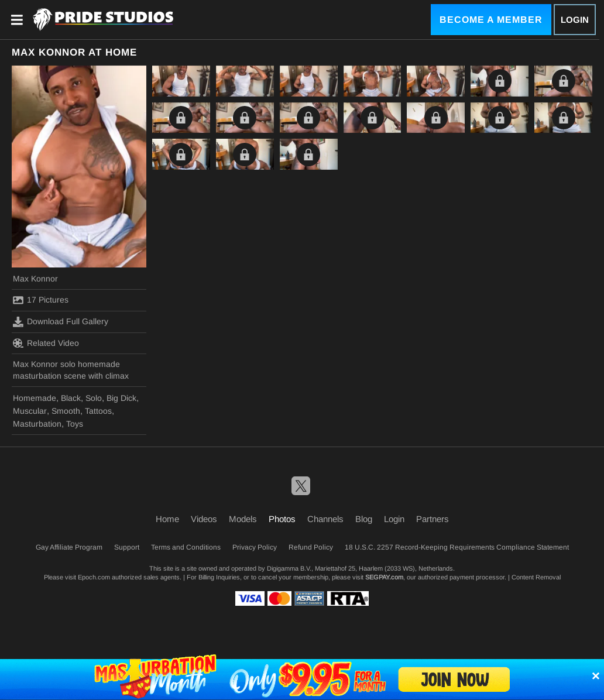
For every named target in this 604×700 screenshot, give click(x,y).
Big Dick (121, 398)
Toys (75, 424)
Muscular (30, 411)
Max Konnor (35, 279)
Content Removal (536, 577)
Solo (94, 398)
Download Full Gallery (61, 322)
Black (71, 398)
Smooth (66, 411)
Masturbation (37, 424)
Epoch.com (94, 577)
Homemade (35, 398)
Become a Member (491, 20)
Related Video (46, 343)
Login (575, 20)
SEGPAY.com (384, 577)
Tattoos (98, 411)
